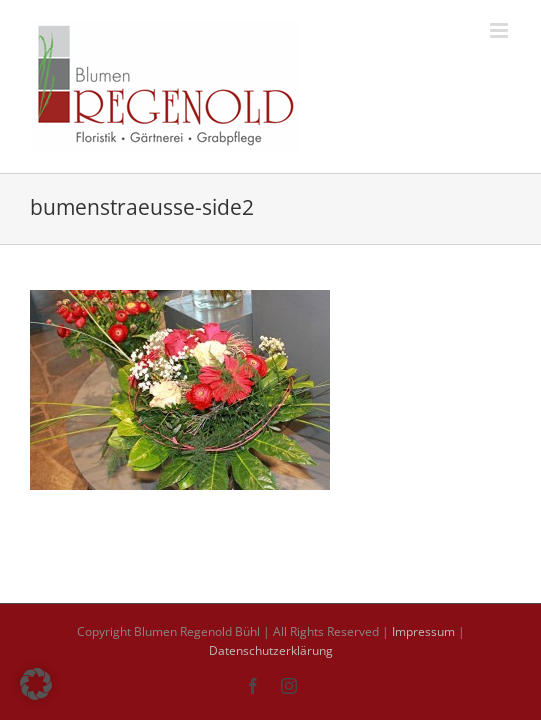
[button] (36, 684)
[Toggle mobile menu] (500, 30)
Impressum (423, 631)
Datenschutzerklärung (271, 650)
